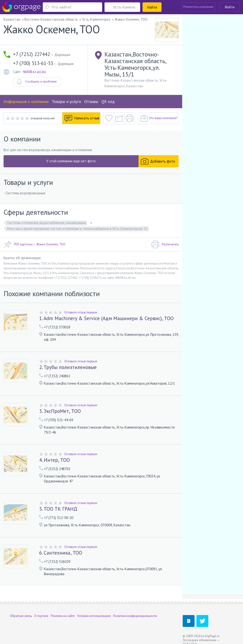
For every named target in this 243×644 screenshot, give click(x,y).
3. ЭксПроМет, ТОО (60, 411)
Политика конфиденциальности (135, 616)
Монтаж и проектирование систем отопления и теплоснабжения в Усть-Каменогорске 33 (77, 229)
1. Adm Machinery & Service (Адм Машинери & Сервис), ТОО (106, 318)
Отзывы (91, 102)
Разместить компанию (198, 7)
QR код (108, 102)
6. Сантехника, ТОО (61, 553)
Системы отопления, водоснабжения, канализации (47, 223)
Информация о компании (26, 102)
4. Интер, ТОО (55, 460)
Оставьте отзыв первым (81, 312)
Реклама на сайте (63, 616)
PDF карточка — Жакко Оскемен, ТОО (34, 244)
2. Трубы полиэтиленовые (68, 367)
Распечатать (165, 244)
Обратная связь (21, 616)
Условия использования (94, 616)
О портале (41, 616)
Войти (230, 7)
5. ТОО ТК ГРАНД (58, 509)
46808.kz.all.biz (34, 72)
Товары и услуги (66, 102)
